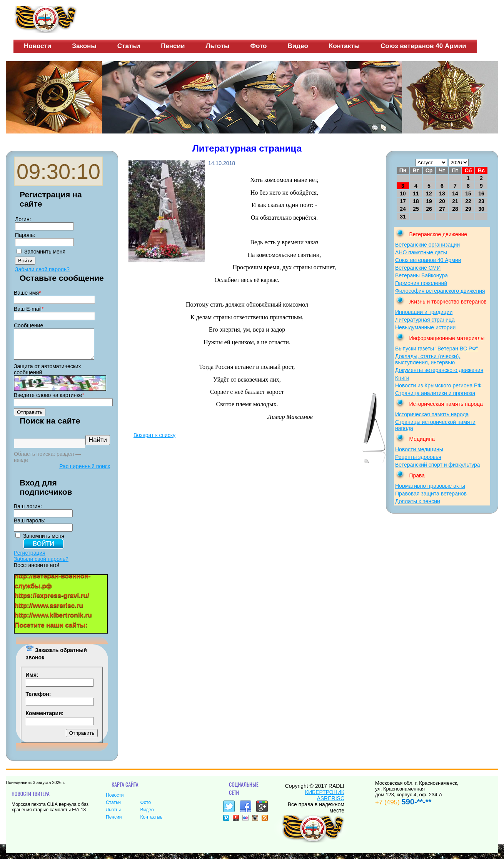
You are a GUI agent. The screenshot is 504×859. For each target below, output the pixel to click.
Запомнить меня (45, 252)
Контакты (344, 46)
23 (481, 201)
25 (416, 209)
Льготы (217, 46)
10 (403, 193)
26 (429, 209)
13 (442, 193)
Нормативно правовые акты (430, 486)
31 (403, 217)
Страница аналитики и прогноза (435, 393)
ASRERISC (330, 804)
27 (442, 209)
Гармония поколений (421, 283)
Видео (298, 46)
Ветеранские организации (427, 245)
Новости (38, 46)
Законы (84, 46)
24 (403, 209)
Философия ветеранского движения (440, 291)
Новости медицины (419, 449)
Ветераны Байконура (421, 275)
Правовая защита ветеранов (431, 494)
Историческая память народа (432, 414)
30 (481, 209)
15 (468, 193)
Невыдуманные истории (425, 327)
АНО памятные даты (421, 252)
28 (455, 209)
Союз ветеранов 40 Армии (423, 46)
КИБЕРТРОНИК (325, 798)
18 (416, 201)
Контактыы (152, 823)
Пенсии (173, 46)
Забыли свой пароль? (42, 269)
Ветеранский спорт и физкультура (438, 465)
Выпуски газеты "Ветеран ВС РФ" (437, 349)
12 (429, 193)
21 (455, 201)
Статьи (129, 46)
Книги (402, 378)
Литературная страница (425, 320)
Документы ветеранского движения (439, 370)
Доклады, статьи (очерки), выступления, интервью (428, 359)
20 (442, 201)
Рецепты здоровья (418, 457)
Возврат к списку (154, 435)
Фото (259, 46)
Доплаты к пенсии (418, 501)
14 (455, 193)
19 (429, 201)
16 (481, 193)
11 (416, 193)
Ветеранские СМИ (418, 268)
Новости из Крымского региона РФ (438, 385)
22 (468, 201)
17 (403, 201)
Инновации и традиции (424, 312)
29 (468, 209)
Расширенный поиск (85, 472)
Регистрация (30, 559)
